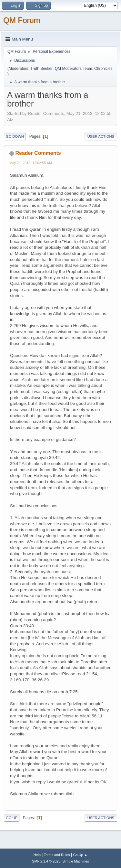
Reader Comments (38, 153)
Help (37, 855)
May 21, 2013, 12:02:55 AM (31, 163)
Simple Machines (76, 861)
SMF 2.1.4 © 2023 (46, 861)
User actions (101, 136)
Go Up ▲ (80, 855)
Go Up (12, 818)
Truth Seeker (41, 69)
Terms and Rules (57, 855)
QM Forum (22, 20)
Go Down (15, 136)
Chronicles (103, 69)
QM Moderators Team (74, 69)
